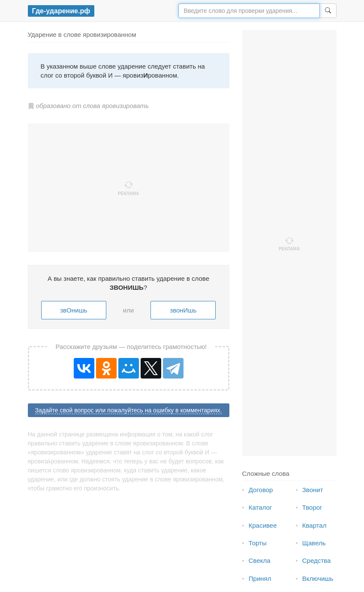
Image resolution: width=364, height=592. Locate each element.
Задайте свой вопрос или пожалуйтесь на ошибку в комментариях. (129, 410)
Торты (258, 543)
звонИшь (183, 310)
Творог (312, 507)
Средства (316, 560)
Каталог (260, 507)
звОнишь (74, 310)
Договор (261, 490)
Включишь (318, 578)
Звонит (313, 490)
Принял (260, 578)
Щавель (314, 543)
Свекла (260, 560)
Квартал (314, 525)
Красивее (263, 525)
